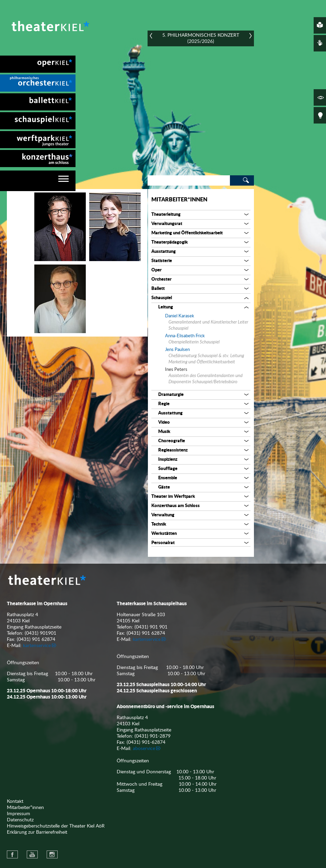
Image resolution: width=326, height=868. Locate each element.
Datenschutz (20, 820)
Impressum (19, 814)
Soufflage (168, 469)
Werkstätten (164, 534)
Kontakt (15, 801)
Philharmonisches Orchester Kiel (38, 83)
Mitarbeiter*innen (179, 200)
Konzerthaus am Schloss (176, 506)
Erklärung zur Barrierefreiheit (37, 832)
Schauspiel (162, 298)
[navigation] (38, 181)
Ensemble (168, 478)
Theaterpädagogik (170, 242)
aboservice (144, 749)
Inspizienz (168, 460)
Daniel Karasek (180, 316)
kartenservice (37, 646)
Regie (164, 404)
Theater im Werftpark (173, 497)
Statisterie (162, 261)
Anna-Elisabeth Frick (185, 336)
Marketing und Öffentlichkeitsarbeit (187, 233)
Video (164, 423)
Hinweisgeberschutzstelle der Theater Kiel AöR (56, 826)
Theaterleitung (166, 215)
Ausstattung (164, 252)
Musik (164, 432)
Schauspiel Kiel (38, 121)
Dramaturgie (171, 395)
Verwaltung (163, 515)
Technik (159, 524)
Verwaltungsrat (167, 224)
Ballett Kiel (38, 102)
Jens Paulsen (177, 350)
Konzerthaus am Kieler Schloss (38, 159)
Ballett (158, 289)
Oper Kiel (38, 64)
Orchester (161, 279)
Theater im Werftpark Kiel (38, 140)
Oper (156, 270)
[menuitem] (38, 64)
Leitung (166, 307)
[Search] (189, 180)
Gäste (164, 487)
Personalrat (163, 543)
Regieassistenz (173, 450)
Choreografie (172, 441)
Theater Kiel (50, 26)
